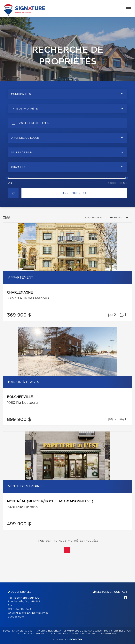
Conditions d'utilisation (69, 634)
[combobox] (67, 94)
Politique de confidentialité (35, 634)
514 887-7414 (23, 609)
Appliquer (74, 193)
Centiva (76, 639)
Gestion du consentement (102, 634)
